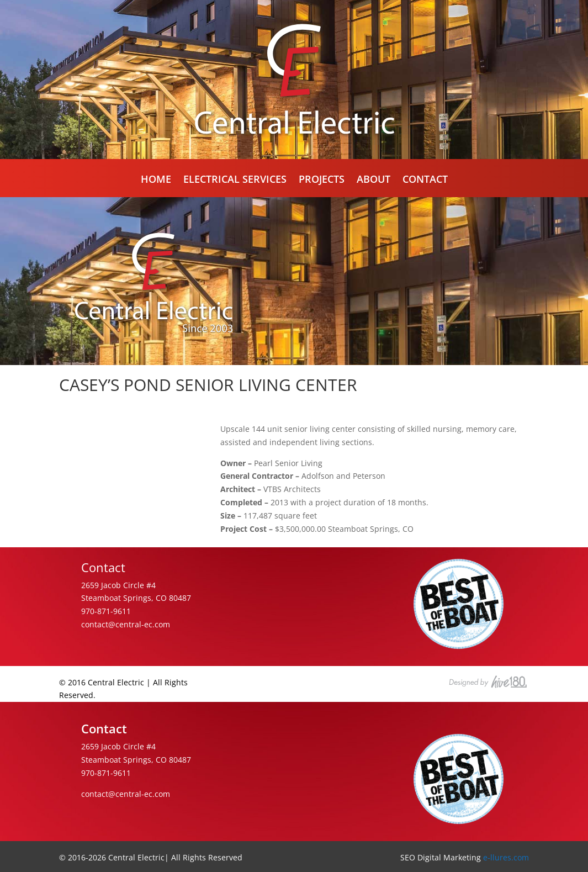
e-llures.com (506, 857)
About (374, 180)
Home (156, 180)
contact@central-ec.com (126, 624)
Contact (425, 180)
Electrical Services (235, 180)
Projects (322, 180)
